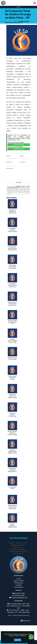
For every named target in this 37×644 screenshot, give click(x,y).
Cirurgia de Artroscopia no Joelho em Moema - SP (12, 286)
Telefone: (9, 162)
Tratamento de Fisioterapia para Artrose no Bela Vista (12, 508)
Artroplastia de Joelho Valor (18, 545)
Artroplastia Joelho (18, 547)
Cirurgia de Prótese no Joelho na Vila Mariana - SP (12, 397)
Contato (19, 585)
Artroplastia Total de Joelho (18, 549)
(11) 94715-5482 (19, 145)
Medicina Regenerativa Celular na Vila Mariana (12, 452)
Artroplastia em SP (12, 488)
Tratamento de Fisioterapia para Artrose (12, 304)
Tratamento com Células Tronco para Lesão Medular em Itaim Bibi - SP (12, 269)
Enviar (18, 182)
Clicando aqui (19, 149)
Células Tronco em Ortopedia (12, 358)
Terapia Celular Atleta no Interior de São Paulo (12, 434)
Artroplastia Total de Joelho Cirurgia (18, 551)
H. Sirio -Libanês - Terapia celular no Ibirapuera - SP (12, 527)
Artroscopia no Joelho (18, 553)
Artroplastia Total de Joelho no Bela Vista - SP (12, 231)
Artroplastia (11, 543)
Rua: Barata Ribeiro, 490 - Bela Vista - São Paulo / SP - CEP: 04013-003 (18, 606)
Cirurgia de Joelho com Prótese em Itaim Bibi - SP (12, 212)
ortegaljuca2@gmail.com (19, 598)
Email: (22, 156)
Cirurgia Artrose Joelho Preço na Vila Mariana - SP (12, 341)
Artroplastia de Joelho (22, 543)
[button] (35, 3)
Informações (19, 587)
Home (19, 579)
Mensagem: (10, 168)
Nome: (9, 156)
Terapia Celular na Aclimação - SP (12, 322)
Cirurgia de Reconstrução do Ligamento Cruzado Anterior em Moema (12, 251)
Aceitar (18, 640)
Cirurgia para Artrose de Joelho (12, 378)
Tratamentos (19, 583)
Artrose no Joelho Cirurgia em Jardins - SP (12, 415)
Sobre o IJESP (19, 581)
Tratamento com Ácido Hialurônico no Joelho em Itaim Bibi (12, 471)
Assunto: (23, 162)
